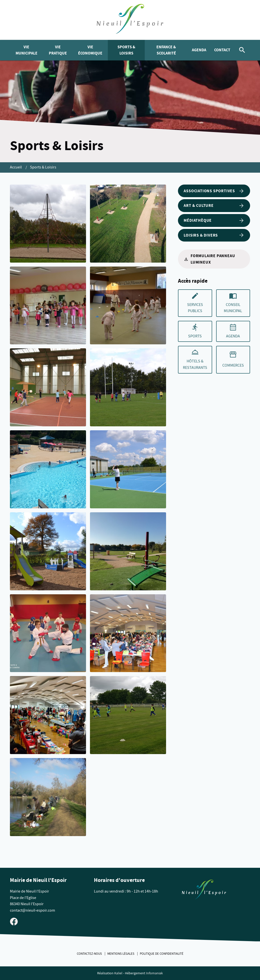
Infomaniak (154, 973)
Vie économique (90, 50)
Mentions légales (121, 954)
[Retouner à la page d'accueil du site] (204, 891)
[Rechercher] (242, 50)
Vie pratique (58, 50)
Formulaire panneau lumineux (209, 259)
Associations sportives (214, 191)
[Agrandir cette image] (48, 224)
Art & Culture (214, 206)
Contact (222, 50)
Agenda (199, 50)
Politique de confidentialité (162, 954)
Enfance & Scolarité (166, 50)
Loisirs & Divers (214, 235)
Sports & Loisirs (126, 50)
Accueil (16, 167)
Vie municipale (27, 50)
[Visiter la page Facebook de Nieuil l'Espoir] (14, 921)
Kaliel (118, 973)
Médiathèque (214, 220)
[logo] (130, 20)
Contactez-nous (90, 954)
